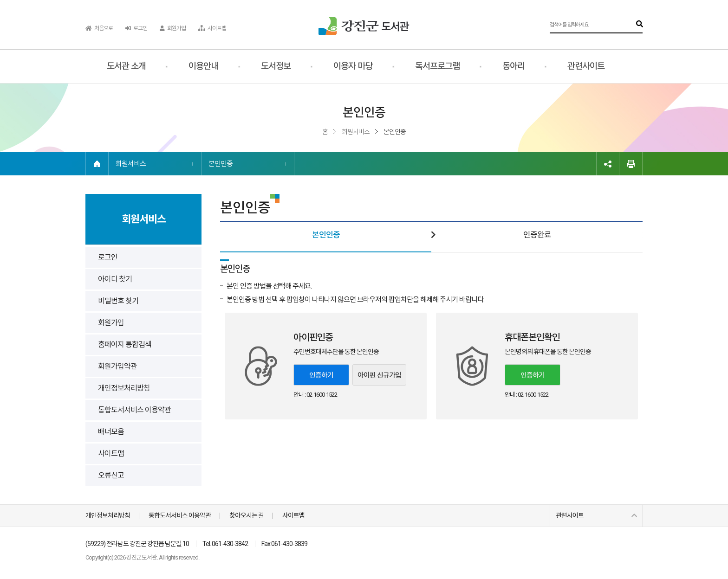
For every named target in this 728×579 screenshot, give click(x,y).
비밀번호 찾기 (118, 301)
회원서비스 (131, 164)
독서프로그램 (437, 66)
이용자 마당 (353, 66)
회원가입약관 (117, 366)
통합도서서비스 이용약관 (134, 410)
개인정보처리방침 (124, 388)
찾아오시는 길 (247, 515)
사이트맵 (212, 28)
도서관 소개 (126, 66)
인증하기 (321, 375)
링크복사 (608, 164)
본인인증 (221, 164)
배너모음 (111, 432)
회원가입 (173, 28)
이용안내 (203, 66)
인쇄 (631, 164)
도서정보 (276, 66)
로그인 (136, 28)
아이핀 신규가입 (379, 375)
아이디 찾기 (115, 279)
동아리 (513, 66)
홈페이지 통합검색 (125, 344)
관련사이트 (586, 66)
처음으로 (99, 28)
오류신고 (111, 475)
